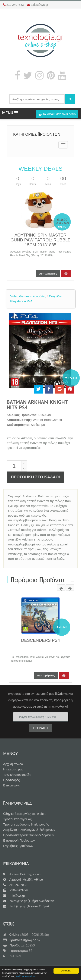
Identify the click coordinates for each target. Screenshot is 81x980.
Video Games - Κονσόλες (28, 296)
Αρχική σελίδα (13, 764)
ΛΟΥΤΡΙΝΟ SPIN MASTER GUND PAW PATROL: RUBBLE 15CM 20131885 (40, 240)
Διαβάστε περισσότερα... (27, 976)
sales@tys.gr (40, 5)
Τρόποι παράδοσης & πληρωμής (26, 824)
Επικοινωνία (12, 785)
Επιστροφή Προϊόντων (19, 840)
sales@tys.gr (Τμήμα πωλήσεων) (29, 901)
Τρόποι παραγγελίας (17, 819)
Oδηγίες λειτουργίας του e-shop (25, 814)
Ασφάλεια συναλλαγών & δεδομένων (29, 830)
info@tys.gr (14, 896)
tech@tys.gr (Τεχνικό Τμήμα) (26, 906)
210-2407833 (15, 885)
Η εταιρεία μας (13, 769)
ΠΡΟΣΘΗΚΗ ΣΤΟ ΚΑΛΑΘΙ (35, 477)
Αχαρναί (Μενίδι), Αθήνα (23, 879)
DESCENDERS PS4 (40, 640)
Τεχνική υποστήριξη (17, 775)
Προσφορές (11, 780)
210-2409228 (16, 890)
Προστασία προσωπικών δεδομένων (29, 835)
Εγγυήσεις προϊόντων (18, 846)
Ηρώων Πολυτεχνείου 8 (22, 874)
